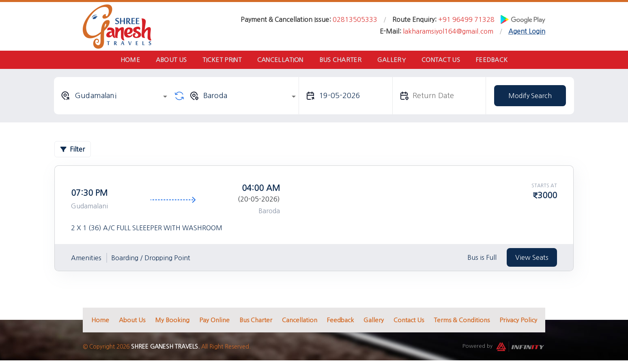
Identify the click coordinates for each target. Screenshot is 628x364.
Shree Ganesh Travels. (165, 349)
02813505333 (355, 19)
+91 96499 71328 (466, 19)
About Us (164, 61)
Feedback (501, 61)
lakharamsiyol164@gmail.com (448, 31)
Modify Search (530, 98)
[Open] (165, 98)
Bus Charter (342, 61)
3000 (547, 197)
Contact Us (448, 61)
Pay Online (214, 322)
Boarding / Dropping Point (151, 260)
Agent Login (527, 31)
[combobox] (115, 98)
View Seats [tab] (532, 259)
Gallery (396, 61)
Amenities (86, 260)
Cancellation (279, 61)
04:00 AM (261, 190)
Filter (73, 151)
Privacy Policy (518, 322)
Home (120, 61)
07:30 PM (89, 195)
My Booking (172, 322)
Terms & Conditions (462, 322)
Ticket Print (218, 61)
